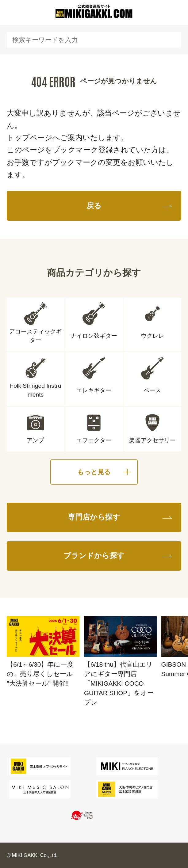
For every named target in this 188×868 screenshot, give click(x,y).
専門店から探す (94, 517)
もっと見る (94, 472)
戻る (94, 206)
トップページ (30, 138)
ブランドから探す (94, 556)
